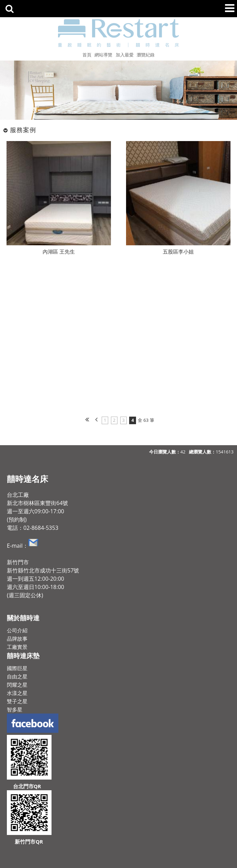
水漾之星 (17, 693)
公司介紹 (17, 630)
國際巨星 (17, 668)
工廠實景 (17, 647)
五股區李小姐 (178, 251)
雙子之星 (17, 701)
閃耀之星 (17, 685)
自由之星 (17, 676)
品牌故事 (17, 639)
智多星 (15, 709)
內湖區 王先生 (59, 251)
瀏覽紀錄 (146, 55)
